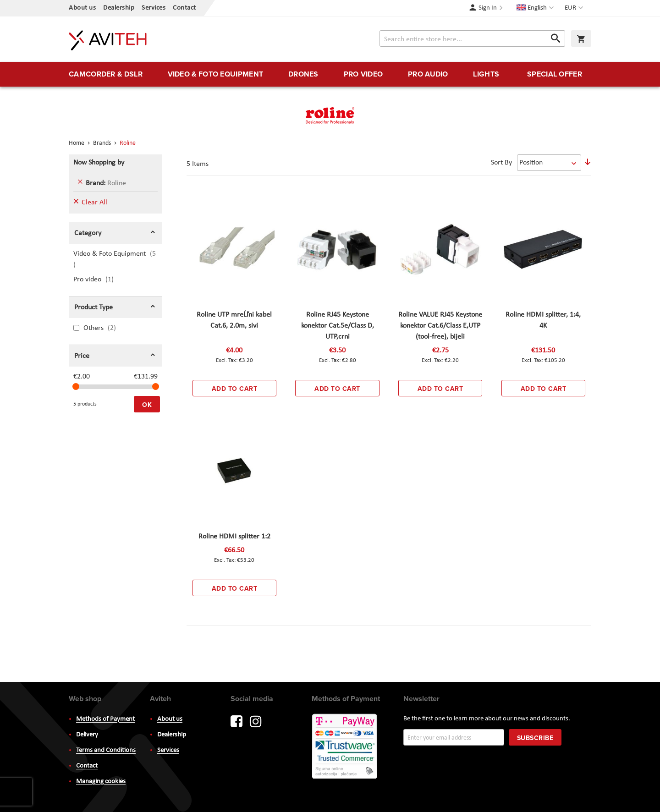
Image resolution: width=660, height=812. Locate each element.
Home (77, 143)
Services (154, 8)
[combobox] (472, 38)
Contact (184, 8)
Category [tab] (88, 233)
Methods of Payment (105, 719)
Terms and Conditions (106, 750)
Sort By (501, 163)
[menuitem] (106, 74)
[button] (575, 8)
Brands (103, 143)
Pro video (99, 279)
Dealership (119, 8)
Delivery (87, 735)
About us (82, 8)
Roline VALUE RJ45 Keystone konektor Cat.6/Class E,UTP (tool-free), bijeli (440, 326)
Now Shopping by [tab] (99, 163)
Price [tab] (82, 356)
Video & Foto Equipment (114, 259)
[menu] (330, 74)
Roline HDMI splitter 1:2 (234, 537)
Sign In (488, 8)
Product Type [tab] (93, 307)
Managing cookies (101, 782)
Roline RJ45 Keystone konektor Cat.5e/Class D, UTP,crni (338, 326)
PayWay (345, 747)
